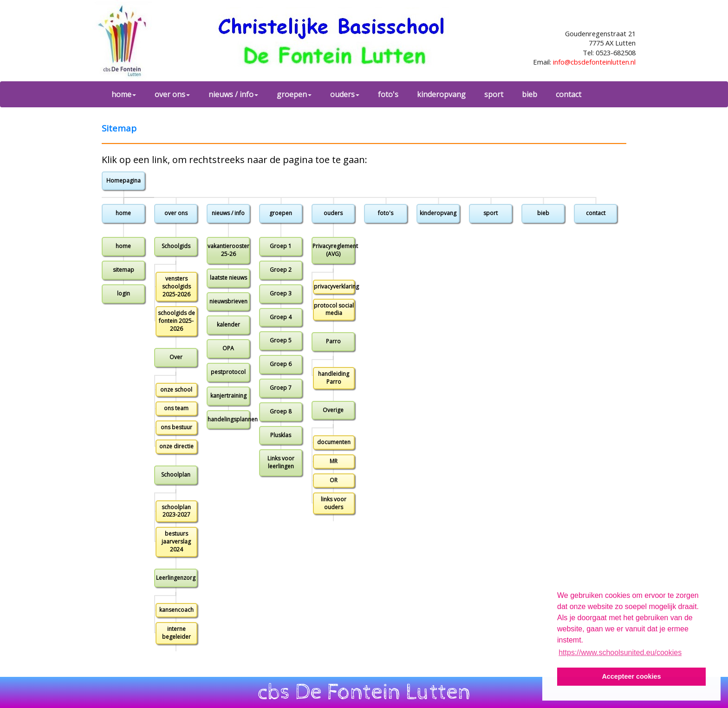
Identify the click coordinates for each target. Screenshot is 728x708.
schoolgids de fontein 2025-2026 (176, 321)
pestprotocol (228, 372)
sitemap (123, 270)
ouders (345, 94)
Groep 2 (281, 270)
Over (176, 357)
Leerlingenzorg (176, 578)
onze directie (176, 446)
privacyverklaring (334, 286)
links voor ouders (334, 503)
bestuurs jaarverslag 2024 (176, 541)
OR (334, 480)
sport (494, 94)
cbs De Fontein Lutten (364, 692)
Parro (333, 341)
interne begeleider (176, 633)
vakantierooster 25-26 (228, 250)
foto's (388, 94)
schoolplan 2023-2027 (176, 511)
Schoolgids (176, 246)
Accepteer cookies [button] (631, 676)
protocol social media (334, 309)
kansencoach (176, 610)
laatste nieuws (228, 278)
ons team (176, 408)
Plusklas (281, 435)
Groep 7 (281, 388)
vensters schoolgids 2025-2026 (176, 286)
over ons (172, 94)
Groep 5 (281, 340)
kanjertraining (228, 396)
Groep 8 (281, 411)
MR (334, 461)
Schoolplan (176, 475)
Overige (333, 410)
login (123, 293)
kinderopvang (441, 94)
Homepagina (123, 180)
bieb (530, 94)
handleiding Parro (334, 378)
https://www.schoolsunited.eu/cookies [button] (620, 652)
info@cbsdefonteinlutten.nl (594, 62)
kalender (228, 324)
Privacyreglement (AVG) (334, 250)
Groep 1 (281, 246)
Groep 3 (281, 293)
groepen (294, 94)
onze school (176, 390)
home (124, 94)
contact (569, 94)
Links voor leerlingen (281, 462)
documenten (334, 442)
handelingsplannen (229, 419)
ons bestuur (176, 427)
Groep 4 (281, 317)
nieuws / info (233, 94)
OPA (228, 348)
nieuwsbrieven (228, 301)
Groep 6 (281, 364)
